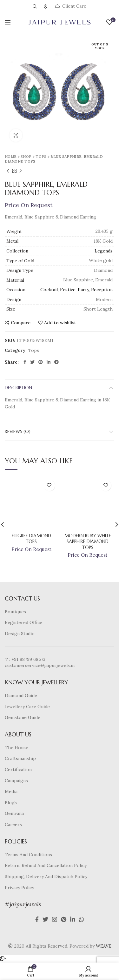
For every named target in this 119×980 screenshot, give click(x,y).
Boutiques (15, 612)
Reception (102, 290)
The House (17, 748)
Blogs (11, 802)
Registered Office (23, 622)
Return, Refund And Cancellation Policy (46, 865)
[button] (3, 959)
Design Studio (20, 634)
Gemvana (14, 813)
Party (83, 290)
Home (11, 157)
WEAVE (104, 946)
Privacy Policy (19, 888)
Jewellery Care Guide (27, 707)
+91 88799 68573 (28, 659)
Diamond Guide (21, 695)
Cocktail (49, 290)
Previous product (8, 171)
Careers (13, 824)
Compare (21, 323)
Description (18, 388)
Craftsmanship (20, 758)
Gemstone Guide (23, 717)
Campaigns (16, 781)
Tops (41, 157)
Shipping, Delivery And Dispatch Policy (46, 876)
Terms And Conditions (28, 855)
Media (11, 791)
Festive (68, 290)
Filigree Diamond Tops (31, 539)
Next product (21, 171)
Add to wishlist (60, 323)
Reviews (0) (18, 432)
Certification (18, 769)
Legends (104, 251)
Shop (26, 157)
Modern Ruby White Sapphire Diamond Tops (88, 541)
